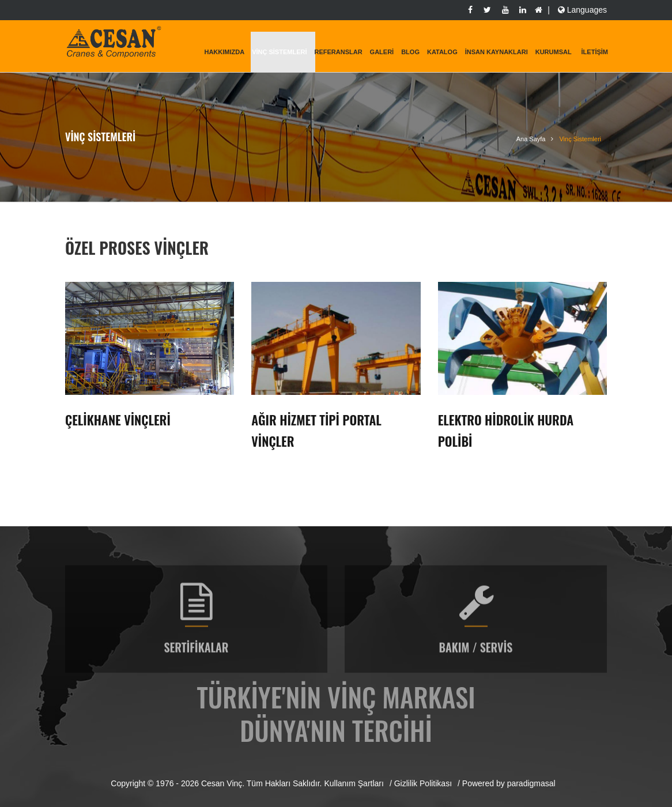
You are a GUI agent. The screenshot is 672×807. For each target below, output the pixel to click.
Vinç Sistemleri (279, 52)
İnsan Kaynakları (497, 52)
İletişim (595, 52)
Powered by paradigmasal (509, 783)
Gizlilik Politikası (423, 783)
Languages (581, 10)
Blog (410, 52)
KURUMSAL (554, 52)
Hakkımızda (224, 52)
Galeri (382, 52)
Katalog (442, 52)
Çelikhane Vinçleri (118, 420)
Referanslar (338, 52)
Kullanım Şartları (354, 783)
